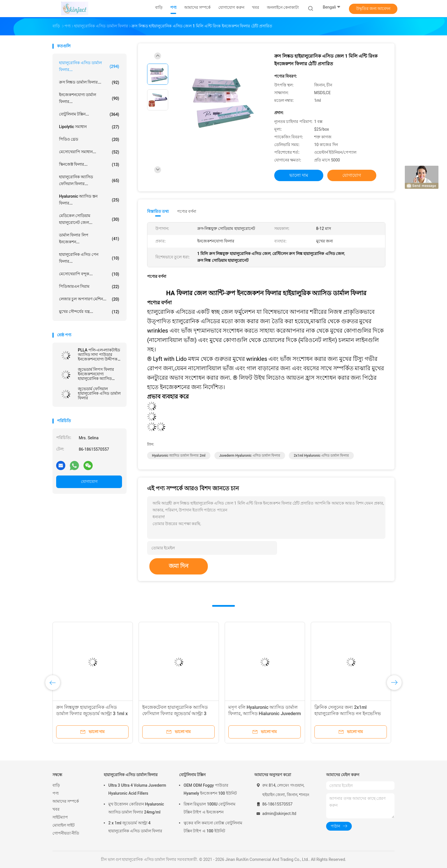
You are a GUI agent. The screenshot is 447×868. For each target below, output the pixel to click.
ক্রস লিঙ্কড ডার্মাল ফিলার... (89, 82)
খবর (56, 809)
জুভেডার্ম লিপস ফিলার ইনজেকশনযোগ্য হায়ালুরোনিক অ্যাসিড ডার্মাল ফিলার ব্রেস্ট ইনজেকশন (96, 374)
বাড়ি (56, 785)
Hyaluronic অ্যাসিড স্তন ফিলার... (89, 200)
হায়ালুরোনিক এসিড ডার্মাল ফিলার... (89, 66)
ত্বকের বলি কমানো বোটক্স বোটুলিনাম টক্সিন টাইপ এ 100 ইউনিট (213, 827)
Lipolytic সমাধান (89, 127)
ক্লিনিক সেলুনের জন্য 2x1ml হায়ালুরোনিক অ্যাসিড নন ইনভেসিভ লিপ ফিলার (348, 714)
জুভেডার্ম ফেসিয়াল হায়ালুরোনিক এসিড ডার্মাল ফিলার (99, 393)
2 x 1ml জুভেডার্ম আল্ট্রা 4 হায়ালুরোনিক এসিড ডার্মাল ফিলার (135, 827)
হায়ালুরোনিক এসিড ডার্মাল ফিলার (131, 775)
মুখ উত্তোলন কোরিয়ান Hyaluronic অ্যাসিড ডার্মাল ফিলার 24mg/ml (136, 808)
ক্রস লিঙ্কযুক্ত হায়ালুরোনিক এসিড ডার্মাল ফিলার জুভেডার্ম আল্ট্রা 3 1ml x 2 (92, 714)
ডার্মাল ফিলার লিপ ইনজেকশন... (89, 238)
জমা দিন (179, 566)
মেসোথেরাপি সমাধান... (89, 152)
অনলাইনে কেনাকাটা (283, 7)
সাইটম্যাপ (60, 817)
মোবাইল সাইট (64, 825)
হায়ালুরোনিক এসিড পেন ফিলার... (89, 258)
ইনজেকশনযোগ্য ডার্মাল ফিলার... (89, 98)
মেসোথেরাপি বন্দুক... (89, 274)
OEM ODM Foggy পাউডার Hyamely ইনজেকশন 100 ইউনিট (210, 789)
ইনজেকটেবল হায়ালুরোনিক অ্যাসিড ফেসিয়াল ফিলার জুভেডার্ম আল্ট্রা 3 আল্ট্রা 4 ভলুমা (175, 714)
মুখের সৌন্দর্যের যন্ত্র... (89, 312)
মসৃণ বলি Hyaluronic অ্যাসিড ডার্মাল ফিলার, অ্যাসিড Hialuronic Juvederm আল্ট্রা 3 (265, 714)
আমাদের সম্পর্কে (66, 801)
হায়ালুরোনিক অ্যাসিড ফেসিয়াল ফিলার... (89, 180)
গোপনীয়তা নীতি (66, 833)
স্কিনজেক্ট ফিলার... (89, 165)
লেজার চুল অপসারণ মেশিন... (89, 299)
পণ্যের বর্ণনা (187, 211)
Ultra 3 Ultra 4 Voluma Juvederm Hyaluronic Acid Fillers (137, 789)
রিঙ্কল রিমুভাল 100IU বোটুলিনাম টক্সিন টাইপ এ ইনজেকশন (210, 808)
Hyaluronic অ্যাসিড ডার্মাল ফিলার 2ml (179, 456)
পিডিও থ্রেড (89, 139)
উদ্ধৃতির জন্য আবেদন (373, 9)
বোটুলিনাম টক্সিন (192, 775)
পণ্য (56, 793)
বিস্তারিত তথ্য (158, 211)
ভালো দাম (299, 175)
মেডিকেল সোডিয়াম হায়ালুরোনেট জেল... (89, 219)
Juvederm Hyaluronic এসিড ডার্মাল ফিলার (250, 456)
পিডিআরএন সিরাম (89, 287)
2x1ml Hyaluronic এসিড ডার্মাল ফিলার (321, 456)
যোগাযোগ (89, 481)
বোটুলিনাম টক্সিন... (89, 114)
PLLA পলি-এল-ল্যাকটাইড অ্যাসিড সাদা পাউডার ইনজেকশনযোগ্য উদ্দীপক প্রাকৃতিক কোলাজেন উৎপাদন (99, 355)
